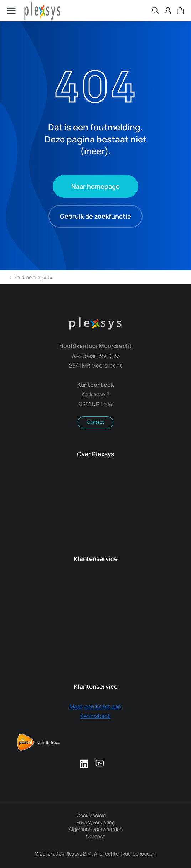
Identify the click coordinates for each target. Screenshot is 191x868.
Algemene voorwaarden (96, 829)
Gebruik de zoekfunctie (95, 216)
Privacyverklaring (95, 822)
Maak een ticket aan (95, 706)
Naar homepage (95, 186)
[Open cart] (180, 11)
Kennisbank (95, 716)
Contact (96, 422)
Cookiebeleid (91, 815)
